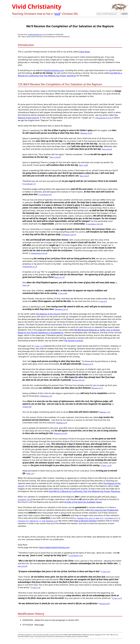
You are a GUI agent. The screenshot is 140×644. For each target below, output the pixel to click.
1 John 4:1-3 (35, 588)
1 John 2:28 (63, 293)
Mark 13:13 (99, 518)
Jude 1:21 (30, 473)
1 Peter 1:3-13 (39, 346)
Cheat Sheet (84, 52)
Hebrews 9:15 (62, 423)
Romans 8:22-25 (78, 380)
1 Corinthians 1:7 (29, 184)
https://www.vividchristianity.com (54, 547)
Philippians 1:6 (46, 396)
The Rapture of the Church (48, 314)
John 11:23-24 (55, 157)
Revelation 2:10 (52, 521)
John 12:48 (83, 165)
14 (40, 521)
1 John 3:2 (103, 301)
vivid (57, 14)
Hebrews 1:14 (105, 412)
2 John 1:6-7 (117, 598)
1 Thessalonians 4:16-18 (103, 118)
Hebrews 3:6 (34, 521)
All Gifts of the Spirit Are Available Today (83, 502)
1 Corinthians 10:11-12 (112, 518)
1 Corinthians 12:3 (75, 556)
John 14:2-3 (84, 176)
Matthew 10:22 (83, 518)
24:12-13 (92, 518)
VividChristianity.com (35, 34)
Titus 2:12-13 (59, 277)
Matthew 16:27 (86, 133)
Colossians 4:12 (23, 521)
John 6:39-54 (107, 149)
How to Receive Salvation (85, 521)
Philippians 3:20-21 (69, 235)
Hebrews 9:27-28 (60, 433)
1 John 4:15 (106, 572)
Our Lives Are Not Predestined (104, 510)
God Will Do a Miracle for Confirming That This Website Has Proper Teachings (70, 74)
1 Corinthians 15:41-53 (94, 224)
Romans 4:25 (105, 604)
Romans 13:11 (97, 388)
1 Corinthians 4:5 (45, 195)
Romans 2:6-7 (88, 364)
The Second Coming (73, 341)
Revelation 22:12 (61, 309)
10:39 (43, 521)
